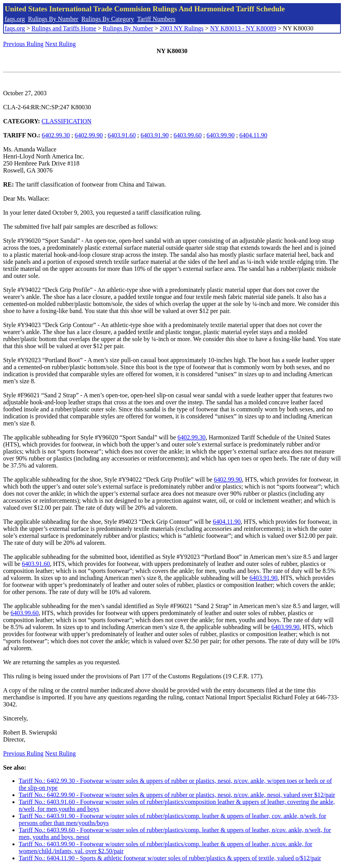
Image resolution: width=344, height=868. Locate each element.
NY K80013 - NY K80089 (243, 28)
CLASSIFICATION (67, 121)
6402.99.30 (56, 135)
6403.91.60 (122, 135)
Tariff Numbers (156, 19)
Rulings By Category (108, 19)
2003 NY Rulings (182, 28)
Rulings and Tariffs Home (64, 28)
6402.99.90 (89, 135)
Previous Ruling (23, 44)
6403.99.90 (220, 135)
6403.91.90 (154, 135)
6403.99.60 (188, 135)
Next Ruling (61, 44)
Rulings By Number (53, 19)
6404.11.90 (253, 135)
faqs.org (15, 19)
